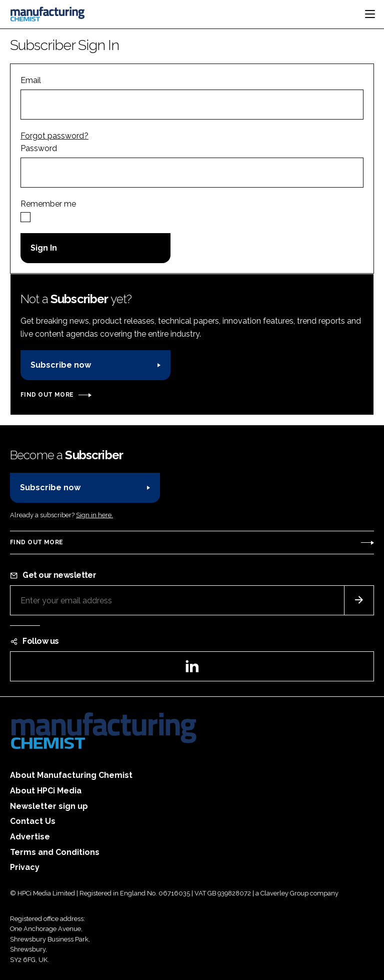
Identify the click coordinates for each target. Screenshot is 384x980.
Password (39, 148)
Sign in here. (94, 515)
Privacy (25, 867)
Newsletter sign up (49, 806)
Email (31, 80)
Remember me (48, 204)
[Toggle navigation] (370, 14)
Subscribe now (61, 365)
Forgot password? (54, 136)
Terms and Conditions (55, 852)
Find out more (47, 395)
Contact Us (33, 821)
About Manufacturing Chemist (71, 775)
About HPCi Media (46, 791)
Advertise (30, 837)
